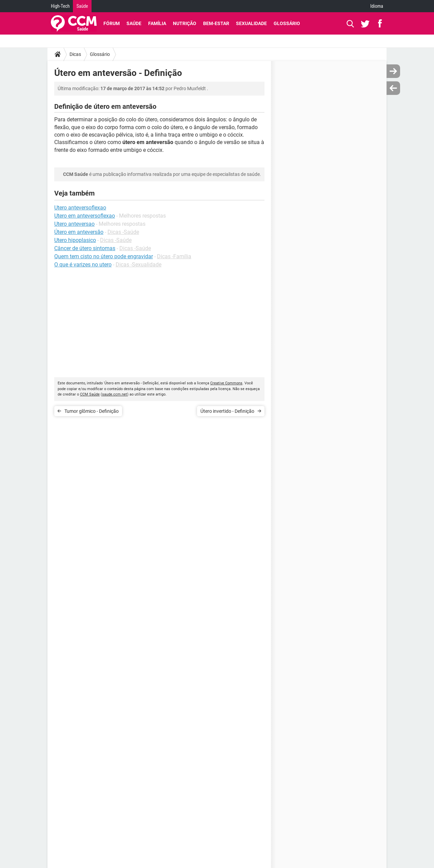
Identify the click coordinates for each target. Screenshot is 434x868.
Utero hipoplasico (75, 240)
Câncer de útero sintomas (85, 248)
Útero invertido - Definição (227, 411)
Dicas (75, 54)
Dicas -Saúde (123, 232)
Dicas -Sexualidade (139, 265)
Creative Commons (226, 383)
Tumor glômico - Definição (92, 411)
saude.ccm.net (115, 394)
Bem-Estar (216, 23)
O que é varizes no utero (83, 265)
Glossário (287, 23)
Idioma (377, 6)
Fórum (112, 23)
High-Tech (60, 6)
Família (157, 23)
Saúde (82, 6)
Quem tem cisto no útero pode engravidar (104, 256)
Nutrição (185, 23)
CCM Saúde (90, 394)
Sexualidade (251, 23)
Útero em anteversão (79, 232)
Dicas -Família (174, 256)
